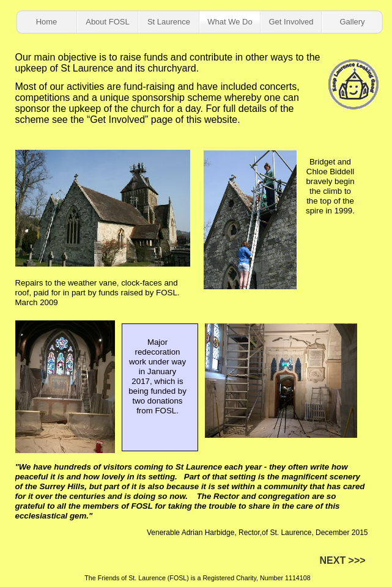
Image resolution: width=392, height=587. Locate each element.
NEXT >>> (343, 560)
